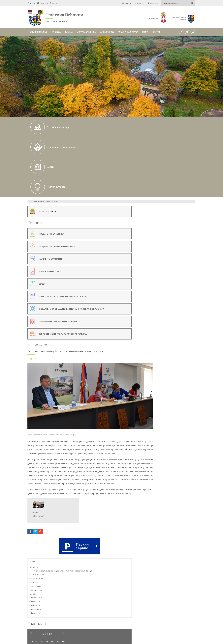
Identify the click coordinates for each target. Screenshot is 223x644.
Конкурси (162, 196)
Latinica (55, 3)
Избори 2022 (164, 219)
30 (186, 280)
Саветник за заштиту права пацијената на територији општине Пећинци (176, 183)
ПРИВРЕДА (56, 32)
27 (170, 280)
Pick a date (103, 599)
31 (191, 280)
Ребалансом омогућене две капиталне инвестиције (108, 154)
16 (186, 270)
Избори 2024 (164, 227)
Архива (161, 207)
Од (72, 599)
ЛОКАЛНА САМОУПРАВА (128, 32)
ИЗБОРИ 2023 (164, 223)
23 (186, 275)
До (107, 599)
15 (180, 270)
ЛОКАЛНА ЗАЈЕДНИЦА (87, 32)
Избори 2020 (164, 211)
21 (175, 275)
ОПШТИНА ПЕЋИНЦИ (39, 32)
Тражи (148, 599)
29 (180, 280)
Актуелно (162, 178)
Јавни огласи (164, 200)
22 (180, 275)
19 (165, 275)
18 (159, 275)
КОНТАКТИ (157, 32)
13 (170, 270)
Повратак (75, 161)
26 (165, 280)
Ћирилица (44, 3)
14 (175, 270)
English (33, 3)
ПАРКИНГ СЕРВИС (166, 188)
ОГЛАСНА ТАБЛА (165, 192)
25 (159, 280)
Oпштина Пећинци (37, 142)
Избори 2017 (164, 215)
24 (191, 275)
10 (191, 265)
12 (165, 270)
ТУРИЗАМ (69, 32)
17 (191, 270)
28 (175, 280)
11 (159, 270)
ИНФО (145, 32)
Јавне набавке (164, 204)
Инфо (48, 142)
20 (170, 275)
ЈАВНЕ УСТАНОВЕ (107, 32)
